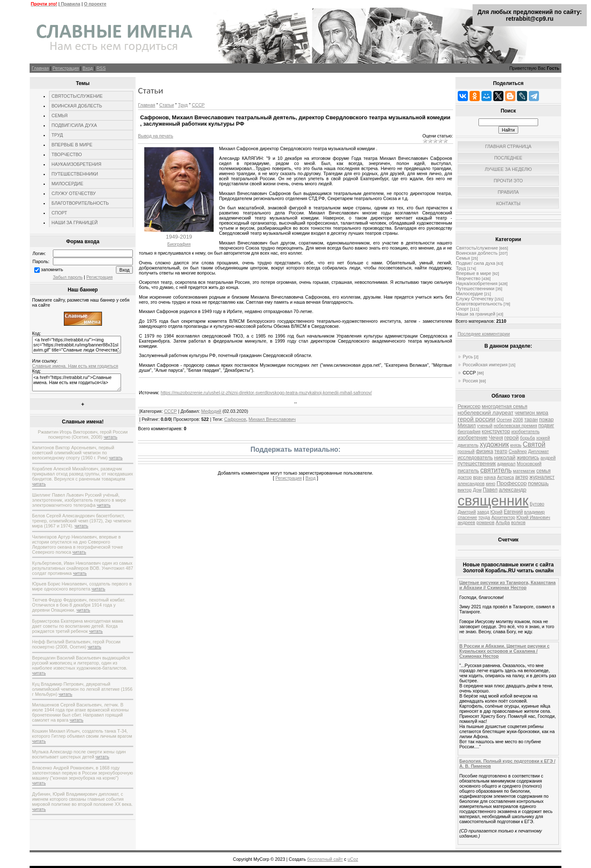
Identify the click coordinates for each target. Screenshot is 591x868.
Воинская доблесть (477, 253)
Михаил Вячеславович (272, 419)
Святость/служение (477, 248)
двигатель (468, 445)
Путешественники (475, 288)
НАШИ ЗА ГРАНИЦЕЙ (75, 222)
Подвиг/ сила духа (476, 263)
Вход (88, 68)
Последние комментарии (484, 334)
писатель (469, 471)
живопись (528, 458)
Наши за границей (476, 314)
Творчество (468, 278)
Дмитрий (467, 512)
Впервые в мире (474, 273)
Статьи (167, 105)
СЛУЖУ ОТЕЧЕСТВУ (74, 193)
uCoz (353, 859)
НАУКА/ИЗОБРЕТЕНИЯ (77, 164)
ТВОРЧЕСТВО (67, 154)
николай (505, 457)
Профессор (512, 483)
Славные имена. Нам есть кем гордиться (75, 366)
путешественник (477, 464)
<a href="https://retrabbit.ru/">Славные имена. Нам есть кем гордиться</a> (77, 382)
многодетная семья (505, 407)
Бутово (537, 504)
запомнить (52, 269)
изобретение (473, 438)
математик (524, 471)
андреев (466, 522)
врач (478, 477)
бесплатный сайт (325, 859)
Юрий (496, 512)
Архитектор (503, 517)
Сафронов (235, 419)
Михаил (467, 426)
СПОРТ (59, 213)
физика (485, 451)
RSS (101, 68)
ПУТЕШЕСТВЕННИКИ (75, 174)
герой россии (477, 419)
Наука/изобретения (477, 283)
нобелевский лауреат (486, 413)
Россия (470, 381)
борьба (527, 438)
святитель (496, 470)
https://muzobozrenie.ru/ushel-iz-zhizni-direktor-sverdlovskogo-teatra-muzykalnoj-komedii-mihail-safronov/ (266, 393)
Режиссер (469, 407)
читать (110, 437)
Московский (529, 464)
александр (513, 490)
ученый (485, 426)
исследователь (475, 458)
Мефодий (212, 411)
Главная (40, 68)
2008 (518, 420)
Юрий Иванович (533, 517)
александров (471, 483)
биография (469, 431)
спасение (467, 517)
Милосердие (470, 294)
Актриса (506, 477)
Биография (179, 244)
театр (501, 451)
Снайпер (518, 451)
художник (494, 444)
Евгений (513, 512)
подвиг (546, 426)
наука (490, 477)
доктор (465, 477)
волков (518, 522)
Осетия (504, 420)
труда (484, 517)
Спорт (463, 309)
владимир (535, 512)
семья (544, 471)
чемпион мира (532, 413)
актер (522, 477)
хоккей (543, 438)
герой (511, 438)
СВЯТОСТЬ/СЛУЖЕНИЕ (77, 96)
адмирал (506, 464)
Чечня (496, 438)
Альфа (503, 522)
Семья (463, 258)
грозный (466, 451)
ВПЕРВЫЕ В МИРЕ (72, 145)
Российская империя (485, 365)
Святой (534, 444)
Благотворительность (479, 304)
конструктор (496, 431)
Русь (468, 357)
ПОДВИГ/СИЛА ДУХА (74, 125)
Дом (477, 490)
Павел (490, 490)
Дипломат (538, 451)
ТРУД (57, 135)
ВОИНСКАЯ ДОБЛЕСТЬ (77, 106)
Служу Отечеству (475, 299)
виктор (465, 490)
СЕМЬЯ (60, 115)
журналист (542, 477)
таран (531, 420)
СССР (198, 105)
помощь (538, 483)
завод (483, 512)
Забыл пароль (68, 277)
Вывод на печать (155, 136)
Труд (183, 105)
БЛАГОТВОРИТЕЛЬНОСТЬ (80, 203)
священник (493, 501)
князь (516, 445)
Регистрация (66, 68)
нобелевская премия (515, 426)
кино (490, 483)
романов (485, 522)
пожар (546, 420)
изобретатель (526, 431)
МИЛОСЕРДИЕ (67, 184)
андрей (548, 458)
